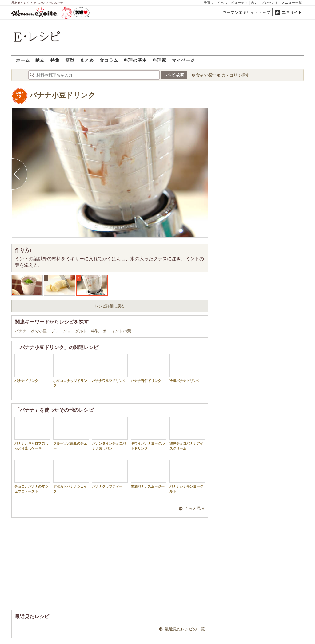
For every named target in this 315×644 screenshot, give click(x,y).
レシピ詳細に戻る (110, 306)
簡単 (70, 60)
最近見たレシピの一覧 (185, 629)
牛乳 (96, 331)
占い (255, 3)
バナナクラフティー (110, 474)
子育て (209, 3)
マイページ (183, 60)
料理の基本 (135, 60)
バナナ (21, 331)
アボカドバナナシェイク (71, 476)
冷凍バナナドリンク (187, 368)
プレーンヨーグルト (70, 331)
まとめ (87, 60)
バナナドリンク (32, 368)
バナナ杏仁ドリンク (149, 368)
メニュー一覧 (292, 3)
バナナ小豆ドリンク (62, 95)
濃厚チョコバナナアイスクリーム (187, 433)
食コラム (109, 60)
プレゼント (270, 3)
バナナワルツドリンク (110, 368)
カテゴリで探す (235, 75)
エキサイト (292, 12)
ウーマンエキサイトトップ (246, 12)
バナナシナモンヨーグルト (187, 476)
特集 (55, 60)
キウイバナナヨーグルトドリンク (149, 433)
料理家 (159, 60)
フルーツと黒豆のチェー (71, 433)
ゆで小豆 (39, 331)
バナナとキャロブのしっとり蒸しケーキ (32, 433)
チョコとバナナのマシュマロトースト (32, 476)
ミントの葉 (121, 331)
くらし (223, 3)
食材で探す (206, 75)
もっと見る (195, 508)
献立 (40, 60)
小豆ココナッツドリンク (71, 371)
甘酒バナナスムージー (149, 474)
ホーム (23, 60)
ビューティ (239, 3)
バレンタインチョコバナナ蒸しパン (110, 433)
